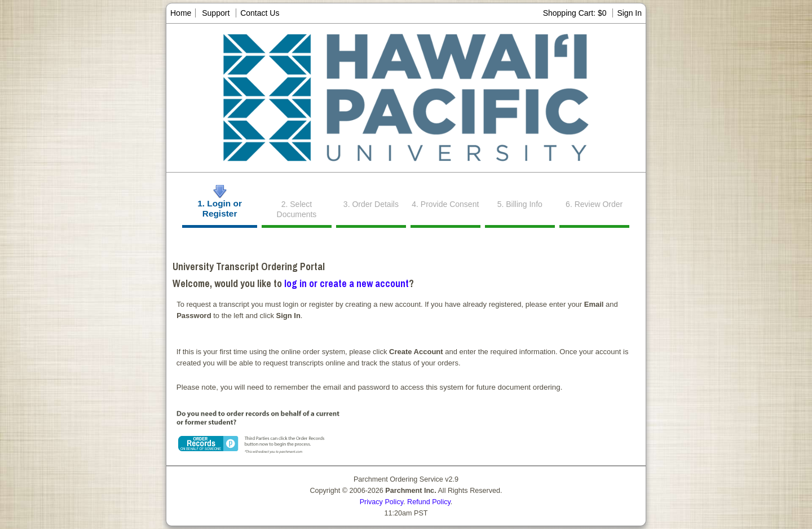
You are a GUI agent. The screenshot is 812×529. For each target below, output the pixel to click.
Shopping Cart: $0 (576, 13)
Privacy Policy (381, 502)
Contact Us (260, 13)
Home (181, 13)
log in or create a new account (347, 283)
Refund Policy (429, 502)
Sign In (629, 13)
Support (216, 13)
